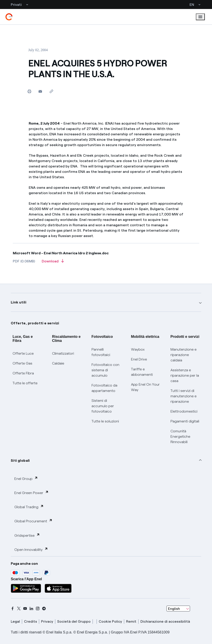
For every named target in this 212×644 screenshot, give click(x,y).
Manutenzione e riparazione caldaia (184, 355)
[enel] (9, 17)
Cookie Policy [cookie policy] (110, 621)
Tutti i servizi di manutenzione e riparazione (184, 396)
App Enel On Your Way (145, 387)
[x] (19, 609)
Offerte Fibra (23, 373)
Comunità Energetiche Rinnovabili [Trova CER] (180, 436)
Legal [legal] (15, 621)
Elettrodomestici (184, 411)
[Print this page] (29, 91)
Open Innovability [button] (31, 549)
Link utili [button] (19, 302)
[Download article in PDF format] (53, 263)
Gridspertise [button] (27, 535)
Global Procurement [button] (33, 521)
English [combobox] (174, 609)
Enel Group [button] (26, 478)
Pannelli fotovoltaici (101, 352)
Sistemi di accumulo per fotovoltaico (103, 406)
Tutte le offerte (25, 383)
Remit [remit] (131, 621)
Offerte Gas (22, 363)
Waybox (138, 349)
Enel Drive (139, 359)
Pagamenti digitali (185, 421)
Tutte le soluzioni (105, 421)
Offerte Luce (23, 353)
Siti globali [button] (20, 460)
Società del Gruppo (74, 621)
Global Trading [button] (29, 507)
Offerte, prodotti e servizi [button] (35, 323)
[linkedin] (31, 609)
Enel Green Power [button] (32, 493)
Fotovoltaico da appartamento (104, 388)
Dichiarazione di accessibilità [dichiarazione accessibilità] (165, 621)
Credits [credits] (31, 621)
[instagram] (38, 609)
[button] (40, 91)
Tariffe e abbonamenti (142, 372)
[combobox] (178, 609)
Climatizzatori (63, 353)
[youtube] (25, 609)
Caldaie (58, 363)
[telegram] (44, 609)
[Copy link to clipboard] (51, 91)
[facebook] (13, 609)
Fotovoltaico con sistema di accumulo (105, 370)
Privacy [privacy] (47, 621)
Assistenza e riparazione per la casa (185, 375)
